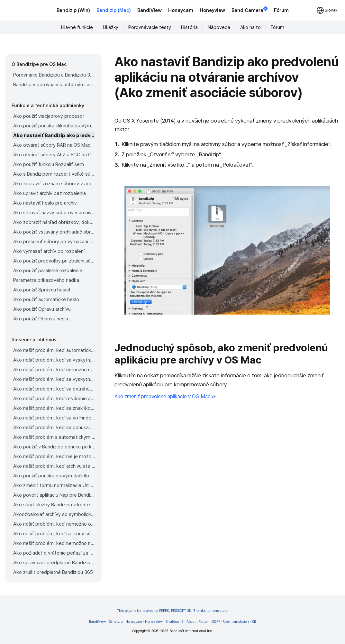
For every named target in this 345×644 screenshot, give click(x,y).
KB (254, 622)
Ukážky (111, 27)
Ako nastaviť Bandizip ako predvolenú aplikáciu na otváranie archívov (54, 135)
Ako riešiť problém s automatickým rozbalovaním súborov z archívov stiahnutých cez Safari (54, 437)
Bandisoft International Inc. (191, 631)
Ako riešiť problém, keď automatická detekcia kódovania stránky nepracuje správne (54, 350)
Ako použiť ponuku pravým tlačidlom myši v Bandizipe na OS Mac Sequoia (54, 476)
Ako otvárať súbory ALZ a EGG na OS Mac (54, 155)
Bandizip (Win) (73, 10)
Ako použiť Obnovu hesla (41, 319)
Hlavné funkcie (77, 27)
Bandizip (116, 622)
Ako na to (250, 27)
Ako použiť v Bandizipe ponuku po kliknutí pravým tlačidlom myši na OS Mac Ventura (54, 447)
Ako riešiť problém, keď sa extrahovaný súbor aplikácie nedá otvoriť (54, 389)
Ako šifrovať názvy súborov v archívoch (54, 213)
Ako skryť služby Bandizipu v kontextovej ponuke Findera (54, 505)
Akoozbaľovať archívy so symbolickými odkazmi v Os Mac (54, 514)
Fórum (281, 10)
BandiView (150, 10)
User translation (236, 622)
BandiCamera (250, 10)
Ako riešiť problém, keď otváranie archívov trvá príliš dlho (54, 399)
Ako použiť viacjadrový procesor (49, 116)
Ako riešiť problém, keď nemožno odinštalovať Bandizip (54, 524)
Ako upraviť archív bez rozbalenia (50, 193)
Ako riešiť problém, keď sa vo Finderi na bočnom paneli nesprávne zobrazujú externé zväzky (54, 418)
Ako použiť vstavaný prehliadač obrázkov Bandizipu (54, 232)
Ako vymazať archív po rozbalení (49, 251)
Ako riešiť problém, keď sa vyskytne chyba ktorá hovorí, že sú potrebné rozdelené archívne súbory (54, 379)
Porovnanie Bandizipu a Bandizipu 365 (54, 75)
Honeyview (212, 10)
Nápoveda (219, 27)
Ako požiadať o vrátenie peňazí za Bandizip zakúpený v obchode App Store (54, 553)
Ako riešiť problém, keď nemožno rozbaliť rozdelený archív (54, 370)
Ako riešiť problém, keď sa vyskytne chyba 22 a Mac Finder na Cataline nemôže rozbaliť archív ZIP (54, 360)
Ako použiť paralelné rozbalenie (48, 271)
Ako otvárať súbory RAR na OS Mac (52, 145)
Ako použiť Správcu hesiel (42, 290)
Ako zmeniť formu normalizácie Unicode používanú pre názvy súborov (54, 485)
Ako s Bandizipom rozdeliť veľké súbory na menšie (54, 174)
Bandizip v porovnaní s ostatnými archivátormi (54, 85)
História (189, 27)
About (191, 622)
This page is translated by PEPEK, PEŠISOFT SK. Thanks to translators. (173, 611)
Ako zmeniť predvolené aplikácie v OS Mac (165, 396)
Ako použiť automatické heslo (46, 299)
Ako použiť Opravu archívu (42, 309)
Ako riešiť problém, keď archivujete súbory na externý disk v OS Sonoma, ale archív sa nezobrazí (54, 466)
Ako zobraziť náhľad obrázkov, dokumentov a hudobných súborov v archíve (54, 222)
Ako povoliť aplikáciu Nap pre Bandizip (54, 495)
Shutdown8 (175, 622)
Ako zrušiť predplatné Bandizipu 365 (53, 572)
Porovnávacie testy (150, 27)
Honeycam (181, 10)
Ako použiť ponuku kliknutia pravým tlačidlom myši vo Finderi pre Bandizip (54, 126)
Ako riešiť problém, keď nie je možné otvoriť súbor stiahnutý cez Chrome (54, 456)
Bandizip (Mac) (114, 10)
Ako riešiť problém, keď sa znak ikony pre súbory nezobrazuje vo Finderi (54, 408)
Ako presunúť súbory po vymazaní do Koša (54, 242)
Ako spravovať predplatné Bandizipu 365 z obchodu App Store (54, 563)
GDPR (216, 622)
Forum (204, 622)
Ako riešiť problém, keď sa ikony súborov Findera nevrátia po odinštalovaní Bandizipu (54, 534)
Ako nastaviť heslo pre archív (45, 203)
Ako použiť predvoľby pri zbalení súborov (54, 261)
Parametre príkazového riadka (46, 280)
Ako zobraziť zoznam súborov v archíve (54, 184)
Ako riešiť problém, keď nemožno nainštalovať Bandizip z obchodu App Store (54, 543)
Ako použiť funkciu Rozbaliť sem (49, 164)
